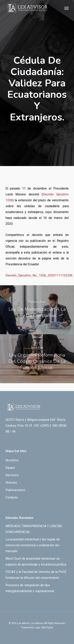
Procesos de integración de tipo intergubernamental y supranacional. (30, 588)
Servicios (12, 475)
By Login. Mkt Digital (42, 628)
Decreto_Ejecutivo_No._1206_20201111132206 (39, 275)
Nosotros (12, 460)
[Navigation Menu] (67, 8)
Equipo (10, 468)
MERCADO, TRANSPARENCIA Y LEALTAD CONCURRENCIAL (34, 529)
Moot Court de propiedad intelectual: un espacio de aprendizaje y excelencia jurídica (36, 561)
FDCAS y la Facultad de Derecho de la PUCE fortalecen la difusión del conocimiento (36, 575)
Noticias (11, 483)
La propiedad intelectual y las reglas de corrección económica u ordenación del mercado (33, 545)
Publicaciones (15, 490)
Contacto (12, 497)
